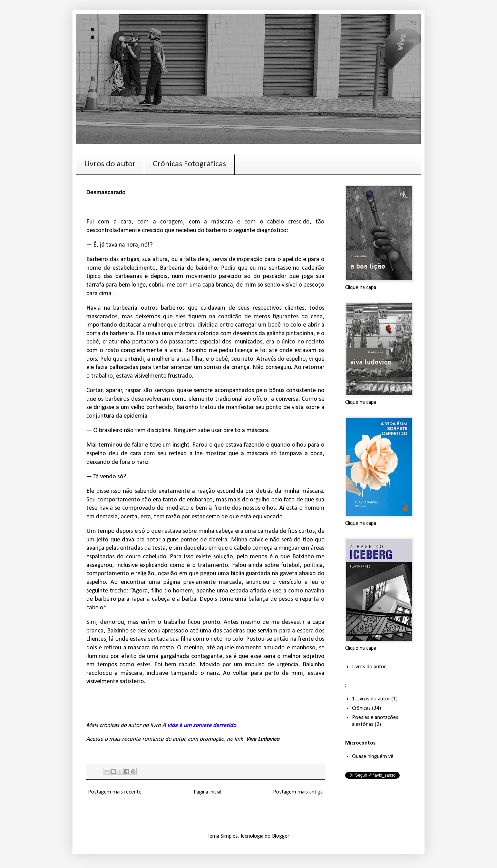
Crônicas (361, 708)
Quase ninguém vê (373, 757)
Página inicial (207, 792)
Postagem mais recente (115, 792)
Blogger (280, 836)
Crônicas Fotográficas (189, 164)
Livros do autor (110, 164)
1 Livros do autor (371, 699)
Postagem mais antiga (298, 792)
